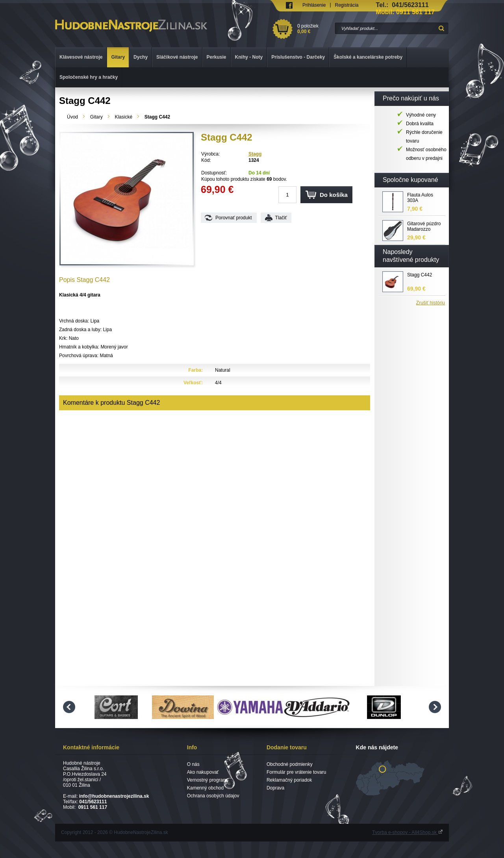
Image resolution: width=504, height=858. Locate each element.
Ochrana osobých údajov (213, 796)
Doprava (275, 788)
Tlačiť (281, 218)
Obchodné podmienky (290, 764)
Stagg (255, 154)
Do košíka (334, 195)
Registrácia (347, 5)
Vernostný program (207, 780)
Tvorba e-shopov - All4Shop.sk (408, 832)
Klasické (123, 117)
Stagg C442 (420, 275)
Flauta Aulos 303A (420, 198)
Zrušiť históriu (431, 303)
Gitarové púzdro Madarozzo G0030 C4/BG (424, 227)
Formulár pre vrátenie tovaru (296, 772)
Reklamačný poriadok (289, 780)
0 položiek (314, 29)
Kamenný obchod (205, 788)
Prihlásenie (314, 5)
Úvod (72, 117)
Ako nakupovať (203, 772)
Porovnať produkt (234, 218)
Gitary (96, 117)
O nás (193, 764)
